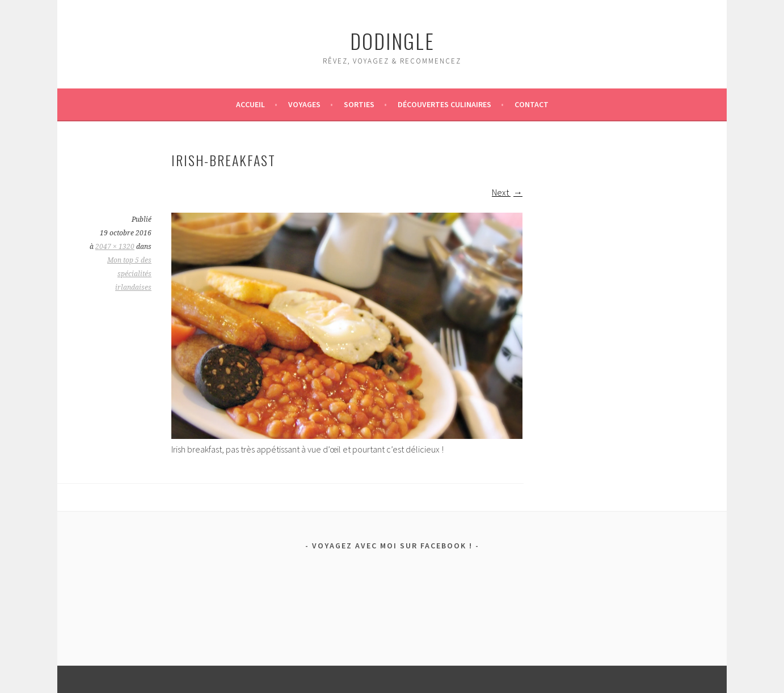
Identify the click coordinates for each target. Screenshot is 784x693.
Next (507, 192)
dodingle (392, 41)
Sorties (359, 104)
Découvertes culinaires (444, 104)
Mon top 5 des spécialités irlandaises (129, 274)
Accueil (250, 104)
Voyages (304, 104)
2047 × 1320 (115, 247)
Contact (532, 104)
